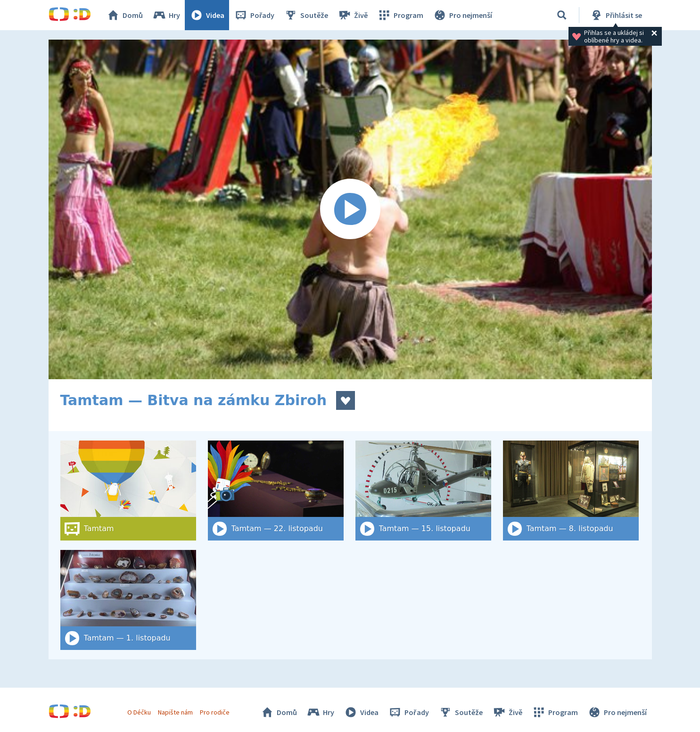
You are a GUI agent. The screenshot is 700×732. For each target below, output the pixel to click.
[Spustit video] (350, 209)
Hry (166, 15)
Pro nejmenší (462, 15)
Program (400, 15)
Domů (124, 15)
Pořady (254, 15)
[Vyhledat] (562, 15)
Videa (207, 15)
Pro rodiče (215, 712)
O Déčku (139, 712)
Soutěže (306, 15)
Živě (353, 15)
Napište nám (175, 712)
